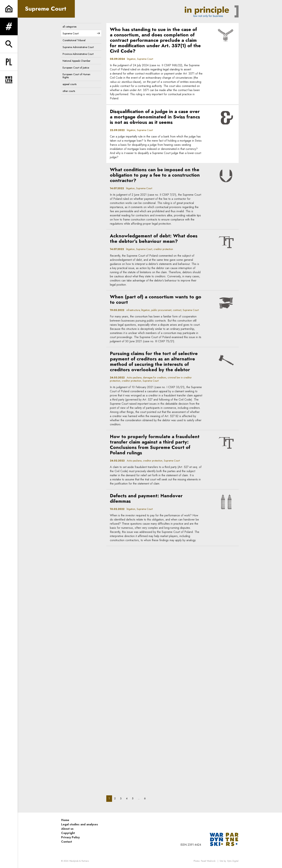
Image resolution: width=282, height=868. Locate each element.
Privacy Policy (70, 837)
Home (65, 820)
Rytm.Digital (233, 861)
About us (67, 829)
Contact (67, 842)
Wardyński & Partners (79, 861)
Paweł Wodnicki (208, 861)
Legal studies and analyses (80, 824)
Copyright (68, 833)
